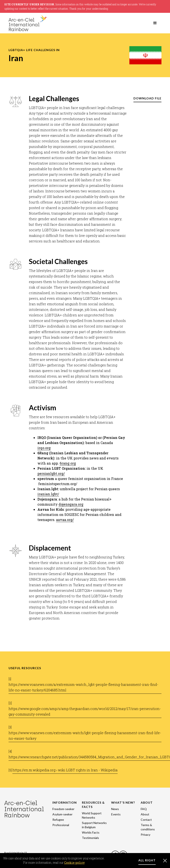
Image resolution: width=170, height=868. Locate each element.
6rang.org (68, 463)
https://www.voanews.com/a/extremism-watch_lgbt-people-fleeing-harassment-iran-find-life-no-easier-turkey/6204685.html (83, 687)
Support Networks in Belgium (94, 825)
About (145, 814)
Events (116, 814)
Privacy (146, 835)
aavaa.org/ (65, 520)
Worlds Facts (91, 832)
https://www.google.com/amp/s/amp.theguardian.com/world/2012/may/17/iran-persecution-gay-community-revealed (85, 711)
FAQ (144, 809)
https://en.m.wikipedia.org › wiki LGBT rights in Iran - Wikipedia (65, 770)
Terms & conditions (148, 827)
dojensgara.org (71, 504)
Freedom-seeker (63, 809)
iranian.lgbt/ (48, 494)
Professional (61, 825)
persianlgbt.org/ (51, 473)
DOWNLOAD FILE (147, 98)
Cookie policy (74, 863)
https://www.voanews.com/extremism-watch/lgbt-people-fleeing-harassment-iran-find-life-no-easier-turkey (85, 736)
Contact (146, 820)
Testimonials (90, 838)
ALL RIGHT (147, 860)
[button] (155, 23)
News (115, 809)
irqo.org (44, 448)
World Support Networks (92, 815)
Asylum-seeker (62, 814)
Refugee (58, 820)
